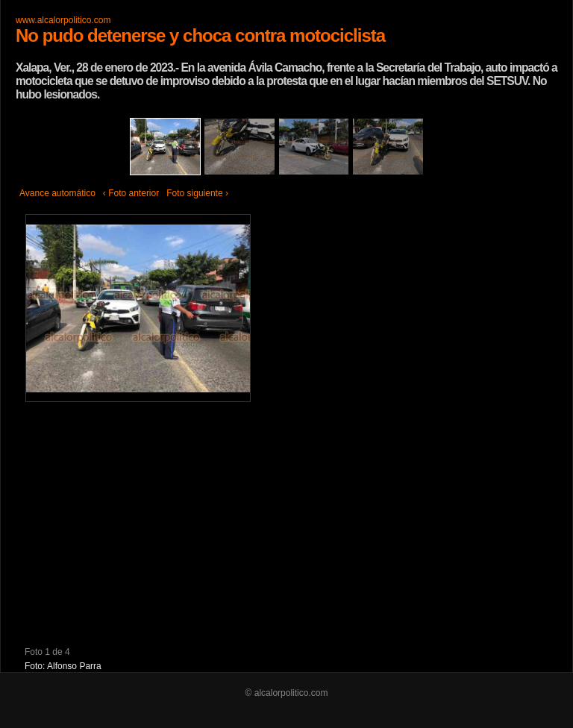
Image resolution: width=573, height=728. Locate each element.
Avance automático (57, 193)
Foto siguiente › (197, 193)
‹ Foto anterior (131, 193)
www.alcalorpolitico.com (63, 20)
